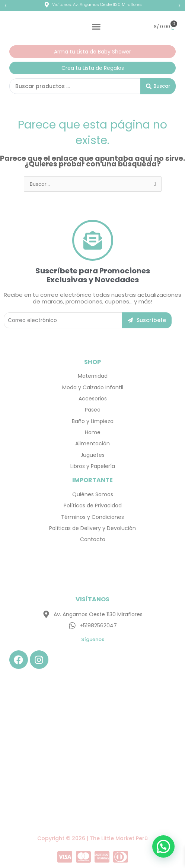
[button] (6, 6)
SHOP (92, 362)
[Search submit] (158, 86)
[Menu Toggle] (96, 27)
